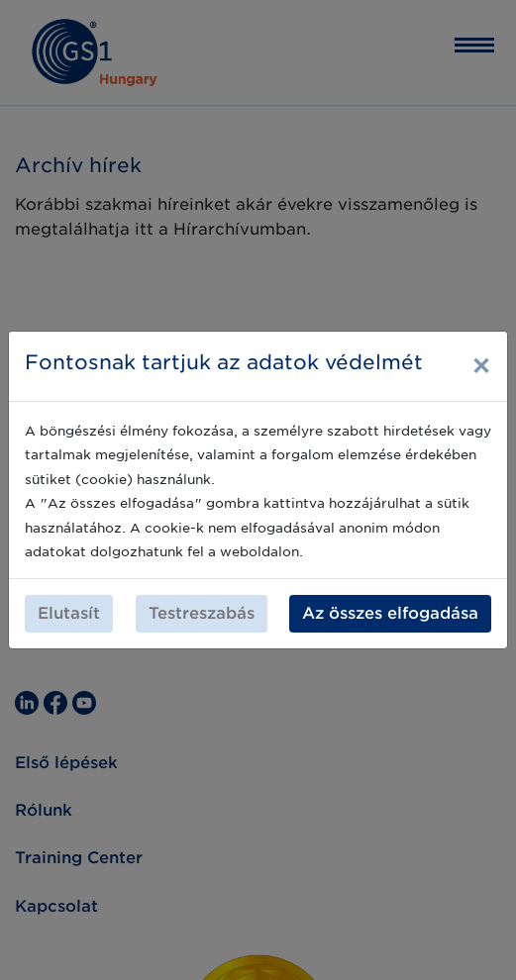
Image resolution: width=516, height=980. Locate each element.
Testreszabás (202, 613)
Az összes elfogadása (390, 613)
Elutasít (69, 613)
